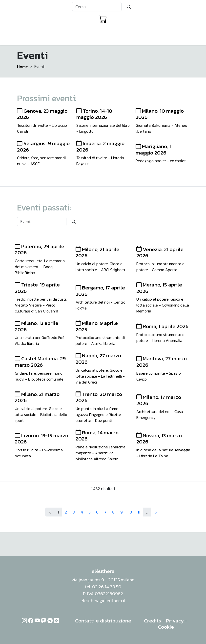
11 (139, 512)
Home (22, 67)
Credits (153, 621)
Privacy (175, 621)
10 (130, 512)
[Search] (97, 7)
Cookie (166, 627)
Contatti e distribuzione (103, 621)
